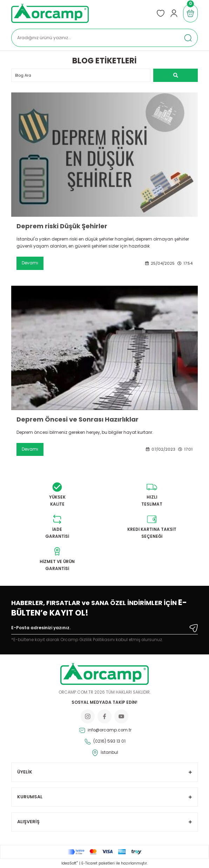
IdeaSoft (70, 863)
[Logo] (50, 13)
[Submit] (194, 628)
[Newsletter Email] (104, 629)
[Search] (104, 38)
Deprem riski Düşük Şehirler (62, 226)
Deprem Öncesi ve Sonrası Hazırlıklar (77, 419)
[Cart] (190, 13)
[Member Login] (174, 13)
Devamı (30, 263)
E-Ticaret (89, 863)
